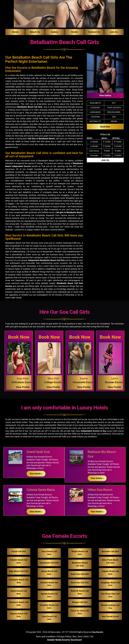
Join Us (114, 32)
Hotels (74, 32)
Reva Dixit (53, 378)
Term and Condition (46, 637)
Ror (75, 637)
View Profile (23, 387)
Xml (80, 637)
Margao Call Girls (80, 602)
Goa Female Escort (110, 616)
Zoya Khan (23, 378)
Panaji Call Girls (19, 551)
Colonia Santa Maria (41, 490)
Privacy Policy (64, 637)
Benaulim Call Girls (110, 551)
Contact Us (94, 32)
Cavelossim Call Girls (49, 563)
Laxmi (114, 378)
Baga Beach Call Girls (19, 571)
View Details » (36, 474)
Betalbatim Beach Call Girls (30, 107)
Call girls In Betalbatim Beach (69, 212)
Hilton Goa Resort (100, 490)
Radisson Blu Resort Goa (102, 454)
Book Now (105, 127)
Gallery (55, 32)
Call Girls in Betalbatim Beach (41, 139)
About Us (35, 32)
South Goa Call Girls (80, 574)
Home (15, 32)
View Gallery (105, 95)
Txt (92, 637)
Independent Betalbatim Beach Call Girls (46, 260)
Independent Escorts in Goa (94, 431)
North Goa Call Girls (80, 583)
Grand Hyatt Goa (38, 452)
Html (86, 637)
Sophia (84, 378)
